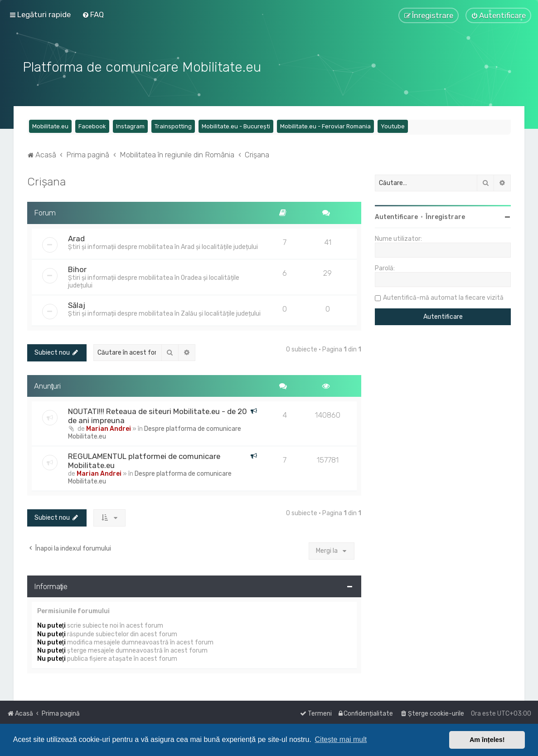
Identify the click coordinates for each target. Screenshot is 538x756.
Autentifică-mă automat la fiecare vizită (443, 297)
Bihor (77, 268)
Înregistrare (445, 216)
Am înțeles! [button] (487, 740)
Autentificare (396, 216)
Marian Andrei (109, 428)
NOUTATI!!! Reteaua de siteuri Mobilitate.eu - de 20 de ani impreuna (158, 415)
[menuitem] (93, 15)
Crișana (46, 180)
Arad (76, 238)
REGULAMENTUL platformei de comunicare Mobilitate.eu (144, 460)
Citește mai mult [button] (341, 739)
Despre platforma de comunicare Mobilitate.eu (155, 432)
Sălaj (77, 304)
